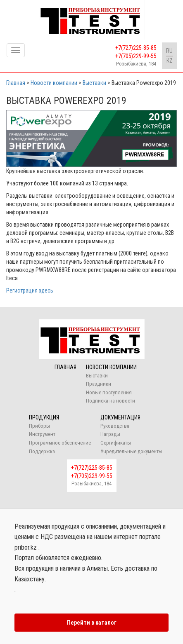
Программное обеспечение (60, 443)
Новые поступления (109, 392)
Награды (110, 434)
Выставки (97, 376)
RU (169, 51)
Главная (65, 367)
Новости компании (111, 367)
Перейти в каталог (92, 623)
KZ (170, 61)
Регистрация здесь (30, 290)
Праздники (99, 384)
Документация (120, 417)
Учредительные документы (131, 451)
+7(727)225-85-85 (136, 48)
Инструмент (42, 434)
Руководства (115, 426)
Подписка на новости (111, 401)
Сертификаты (116, 443)
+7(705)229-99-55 (136, 56)
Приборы (39, 426)
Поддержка (42, 451)
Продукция (44, 417)
